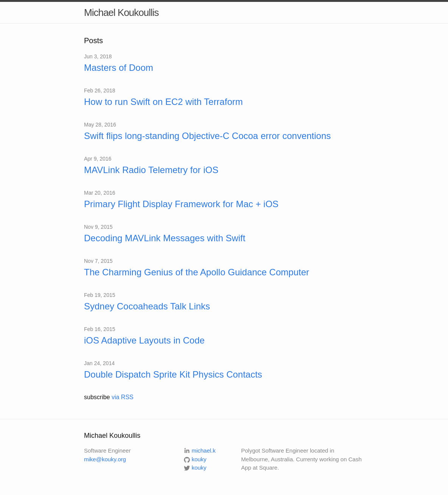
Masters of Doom (119, 68)
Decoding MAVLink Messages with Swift (165, 238)
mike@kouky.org (105, 459)
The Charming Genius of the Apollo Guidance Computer (197, 272)
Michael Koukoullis (121, 12)
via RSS (123, 397)
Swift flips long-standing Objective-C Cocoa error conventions (207, 136)
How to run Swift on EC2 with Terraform (163, 102)
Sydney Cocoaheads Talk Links (147, 306)
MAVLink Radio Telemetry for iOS (151, 170)
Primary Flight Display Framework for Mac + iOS (181, 204)
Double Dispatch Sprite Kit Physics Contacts (173, 374)
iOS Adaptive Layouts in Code (144, 340)
